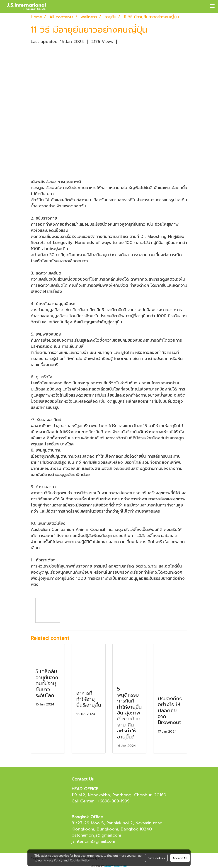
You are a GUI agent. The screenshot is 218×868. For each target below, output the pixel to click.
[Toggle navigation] (212, 6)
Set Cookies (156, 858)
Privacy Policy (53, 860)
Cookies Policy (80, 860)
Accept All (180, 858)
